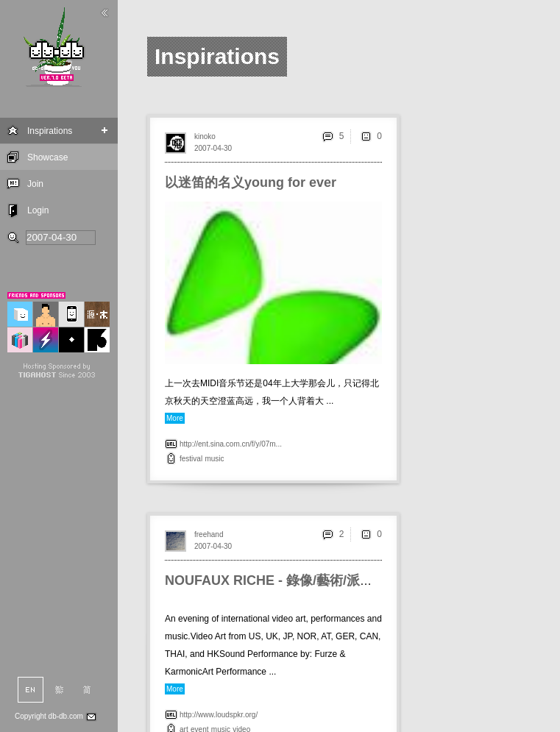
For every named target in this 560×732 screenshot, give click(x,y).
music (214, 459)
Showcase (47, 157)
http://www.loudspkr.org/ (219, 715)
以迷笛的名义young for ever (251, 182)
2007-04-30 (213, 148)
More (175, 418)
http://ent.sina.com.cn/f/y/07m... (231, 444)
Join (35, 184)
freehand (209, 534)
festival (191, 459)
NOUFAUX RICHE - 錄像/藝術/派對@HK (285, 580)
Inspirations (50, 131)
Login (38, 210)
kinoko (205, 136)
